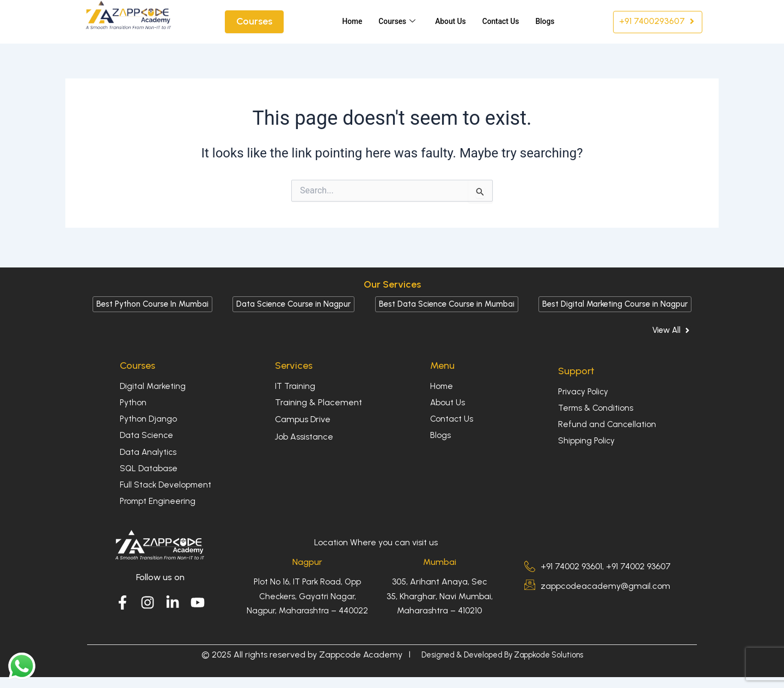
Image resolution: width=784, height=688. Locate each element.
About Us (448, 22)
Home (345, 22)
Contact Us (501, 22)
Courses (392, 22)
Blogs (548, 22)
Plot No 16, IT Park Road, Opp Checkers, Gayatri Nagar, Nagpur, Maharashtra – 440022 (308, 596)
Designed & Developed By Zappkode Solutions (502, 654)
